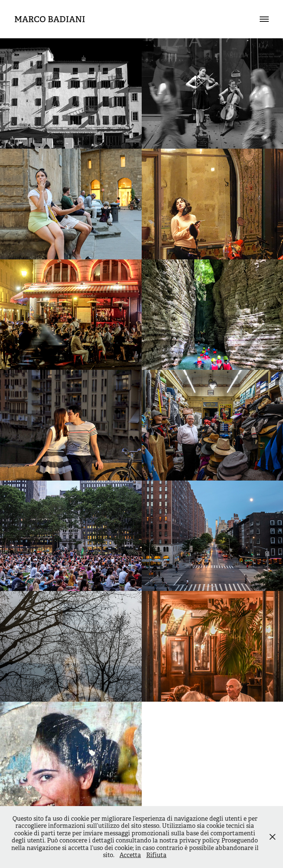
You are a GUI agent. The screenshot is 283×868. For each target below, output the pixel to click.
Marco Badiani (50, 19)
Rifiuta (156, 855)
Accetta (130, 855)
